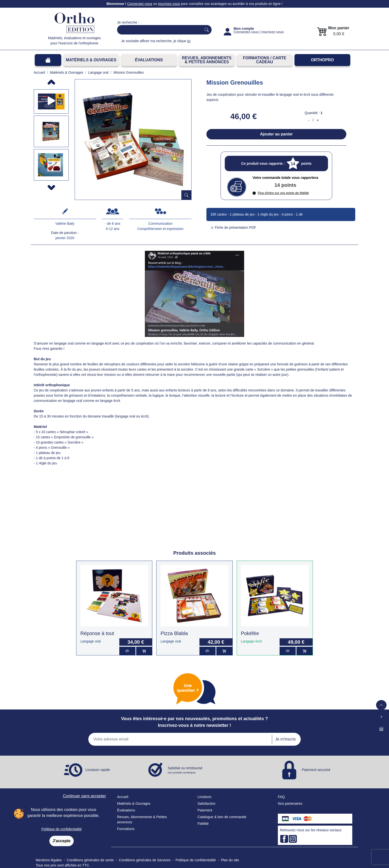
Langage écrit (251, 641)
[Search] (158, 30)
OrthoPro (322, 60)
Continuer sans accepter (84, 796)
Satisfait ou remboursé (185, 770)
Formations (126, 829)
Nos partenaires (290, 804)
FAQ (281, 797)
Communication (160, 224)
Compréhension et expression (161, 229)
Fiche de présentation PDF (233, 227)
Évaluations (149, 60)
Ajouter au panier (276, 134)
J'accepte (62, 841)
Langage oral (91, 641)
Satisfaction (206, 804)
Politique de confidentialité (62, 829)
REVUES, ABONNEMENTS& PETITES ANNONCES (207, 60)
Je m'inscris (285, 739)
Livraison (204, 797)
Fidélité (203, 824)
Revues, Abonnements (135, 817)
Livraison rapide (98, 770)
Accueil (123, 797)
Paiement (205, 810)
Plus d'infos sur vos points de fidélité (281, 193)
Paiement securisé (316, 770)
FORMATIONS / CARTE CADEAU (265, 60)
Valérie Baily (65, 224)
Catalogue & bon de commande (222, 817)
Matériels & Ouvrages (91, 60)
